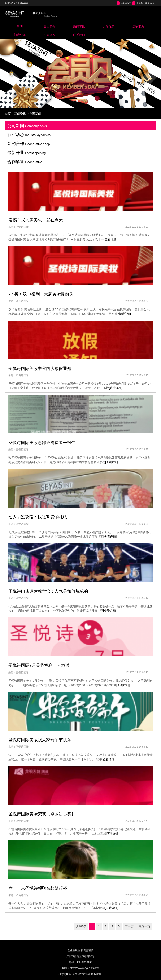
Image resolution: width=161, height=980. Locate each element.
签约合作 (29, 144)
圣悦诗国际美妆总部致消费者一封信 (42, 443)
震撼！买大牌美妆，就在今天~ (37, 220)
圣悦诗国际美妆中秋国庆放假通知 (40, 368)
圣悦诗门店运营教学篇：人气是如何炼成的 (48, 591)
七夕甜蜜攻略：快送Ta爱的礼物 (38, 517)
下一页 (129, 926)
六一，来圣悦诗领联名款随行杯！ (40, 888)
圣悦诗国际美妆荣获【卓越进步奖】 (42, 814)
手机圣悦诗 (142, 3)
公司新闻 (35, 114)
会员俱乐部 (126, 3)
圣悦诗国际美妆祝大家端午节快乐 (40, 740)
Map (20, 35)
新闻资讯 (20, 114)
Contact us (79, 35)
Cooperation (49, 35)
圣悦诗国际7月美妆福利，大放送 (39, 665)
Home (20, 26)
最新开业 (27, 153)
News (79, 26)
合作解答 (25, 162)
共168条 (81, 926)
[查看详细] (110, 239)
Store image (138, 26)
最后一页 (144, 926)
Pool (108, 26)
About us (49, 26)
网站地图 (152, 3)
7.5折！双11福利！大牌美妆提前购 (41, 294)
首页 (8, 114)
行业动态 (29, 135)
